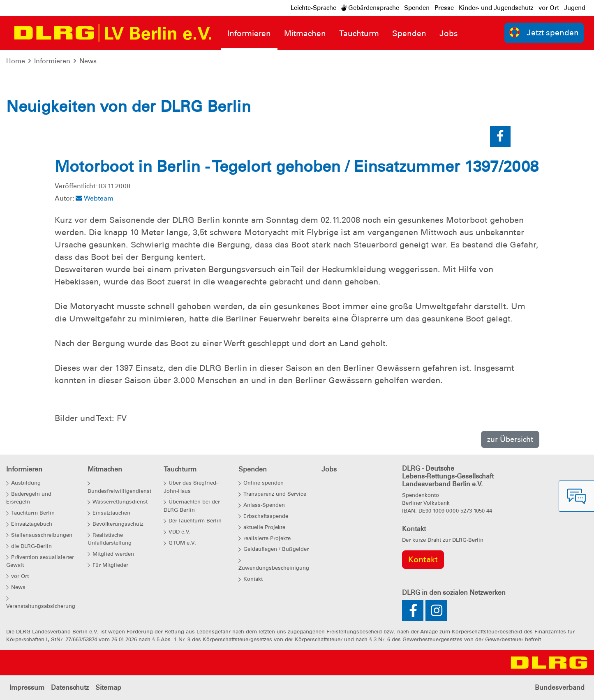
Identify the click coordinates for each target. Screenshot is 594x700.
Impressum (27, 687)
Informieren (52, 61)
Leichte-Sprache (313, 8)
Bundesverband (560, 687)
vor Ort (549, 8)
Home (16, 61)
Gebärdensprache (370, 8)
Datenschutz (70, 687)
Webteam (95, 198)
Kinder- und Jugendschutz (496, 8)
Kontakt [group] (423, 559)
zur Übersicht (510, 439)
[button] (500, 136)
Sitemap (108, 687)
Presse (444, 8)
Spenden (417, 8)
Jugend (575, 8)
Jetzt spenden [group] (544, 32)
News (88, 61)
